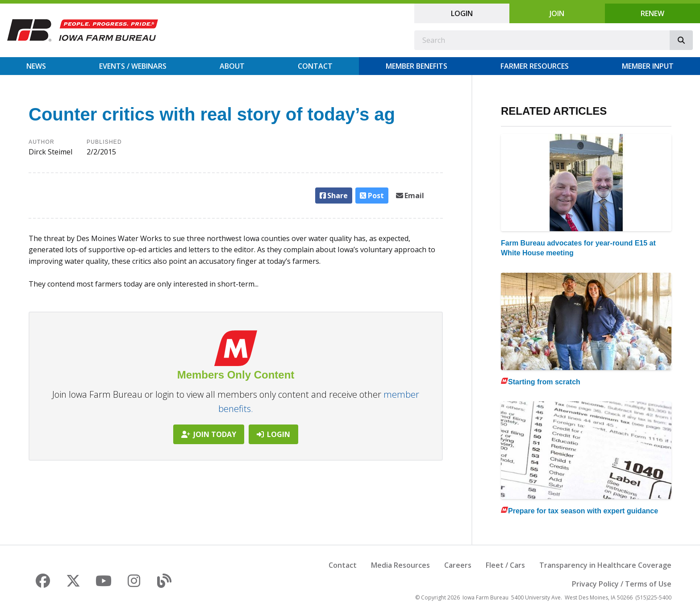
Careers (458, 565)
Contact (315, 66)
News (36, 66)
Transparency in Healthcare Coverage (605, 565)
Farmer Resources (535, 66)
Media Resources (400, 565)
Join (557, 13)
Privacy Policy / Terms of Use (622, 584)
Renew (652, 13)
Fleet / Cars (505, 565)
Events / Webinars (133, 66)
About (232, 66)
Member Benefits (417, 66)
